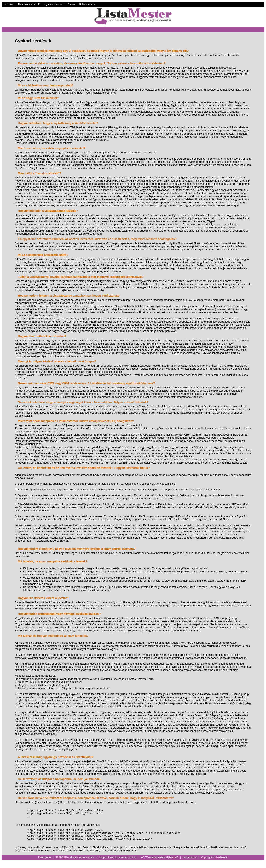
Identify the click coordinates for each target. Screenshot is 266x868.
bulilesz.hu (84, 74)
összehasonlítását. (103, 58)
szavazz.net (242, 71)
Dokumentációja (70, 397)
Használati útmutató (29, 4)
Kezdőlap (9, 4)
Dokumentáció (87, 4)
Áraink (71, 4)
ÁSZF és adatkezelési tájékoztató (160, 864)
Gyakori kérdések (54, 4)
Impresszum (190, 864)
